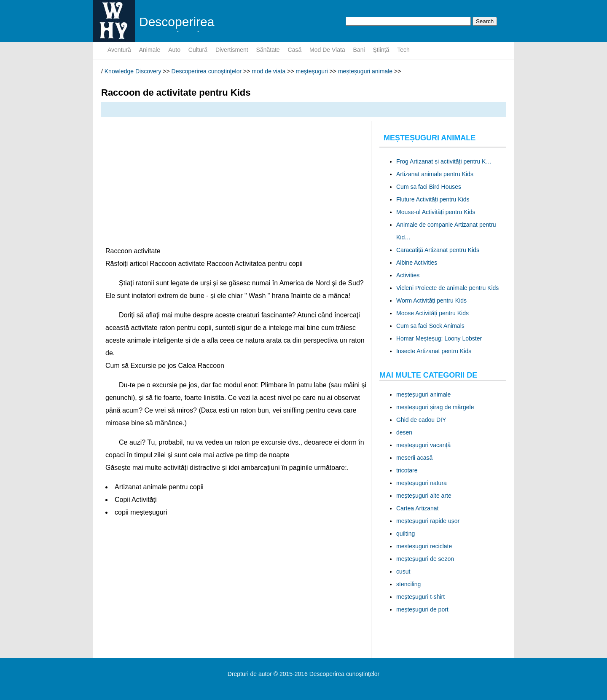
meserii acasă (414, 458)
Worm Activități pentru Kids (431, 300)
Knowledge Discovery (133, 71)
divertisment (232, 50)
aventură (119, 50)
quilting (406, 534)
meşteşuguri (312, 71)
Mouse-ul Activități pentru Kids (436, 212)
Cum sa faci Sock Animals (430, 326)
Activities (408, 275)
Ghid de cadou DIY (421, 420)
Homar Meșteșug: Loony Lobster (439, 338)
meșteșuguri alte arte (424, 496)
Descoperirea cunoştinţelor (207, 71)
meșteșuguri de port (422, 609)
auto (174, 50)
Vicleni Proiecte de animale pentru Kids (447, 288)
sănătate (268, 50)
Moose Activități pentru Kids (432, 313)
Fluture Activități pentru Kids (433, 199)
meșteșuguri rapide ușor (428, 521)
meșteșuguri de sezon (425, 559)
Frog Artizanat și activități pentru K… (444, 161)
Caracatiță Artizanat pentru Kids (438, 250)
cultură (198, 50)
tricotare (407, 470)
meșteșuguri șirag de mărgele (435, 407)
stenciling (408, 584)
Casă (295, 50)
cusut (403, 571)
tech (403, 50)
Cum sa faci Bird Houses (429, 187)
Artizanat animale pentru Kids (435, 174)
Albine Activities (417, 263)
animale (150, 50)
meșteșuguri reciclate (424, 546)
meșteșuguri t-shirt (420, 597)
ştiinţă (381, 50)
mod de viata (327, 50)
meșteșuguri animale (365, 71)
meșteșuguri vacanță (423, 445)
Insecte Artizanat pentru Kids (434, 351)
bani (359, 50)
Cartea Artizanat (417, 508)
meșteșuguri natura (422, 483)
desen (404, 432)
